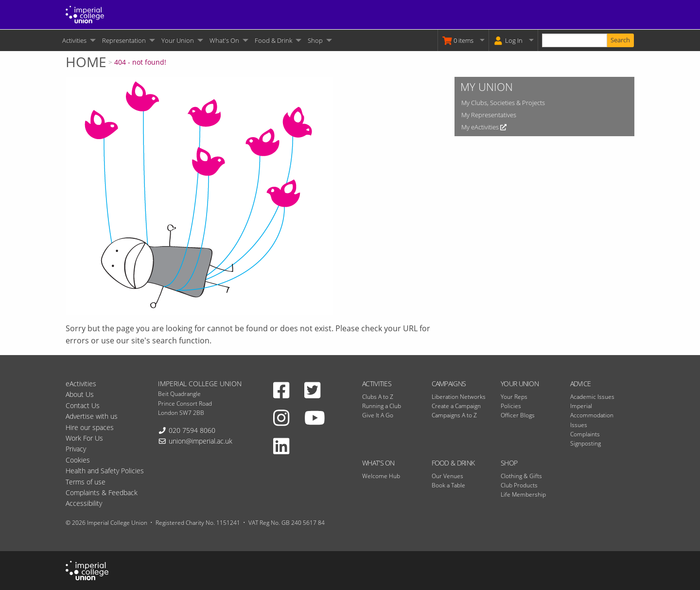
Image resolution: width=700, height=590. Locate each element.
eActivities (81, 384)
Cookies (78, 460)
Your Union (178, 40)
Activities (74, 40)
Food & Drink (273, 40)
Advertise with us (92, 416)
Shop (315, 40)
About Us (80, 394)
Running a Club (382, 406)
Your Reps (514, 397)
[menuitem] (78, 40)
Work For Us (84, 438)
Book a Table (448, 485)
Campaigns (449, 384)
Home (86, 62)
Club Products (519, 485)
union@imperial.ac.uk (201, 441)
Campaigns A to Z (454, 415)
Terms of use (86, 482)
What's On (224, 40)
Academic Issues (592, 397)
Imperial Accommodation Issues (592, 415)
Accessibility (84, 503)
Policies (511, 406)
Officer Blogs (518, 415)
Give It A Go (378, 415)
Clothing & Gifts (521, 476)
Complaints (585, 434)
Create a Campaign (456, 406)
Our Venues (447, 476)
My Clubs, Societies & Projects (503, 103)
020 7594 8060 (192, 430)
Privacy (76, 449)
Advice (581, 384)
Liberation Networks (459, 397)
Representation (124, 40)
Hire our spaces (90, 427)
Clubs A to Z (378, 397)
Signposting (586, 443)
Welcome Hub (381, 476)
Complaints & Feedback (102, 492)
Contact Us (83, 405)
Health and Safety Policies (105, 471)
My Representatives (489, 115)
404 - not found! (140, 62)
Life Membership (523, 494)
